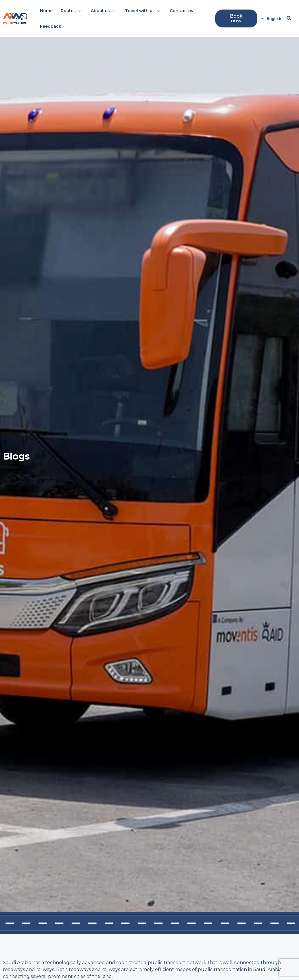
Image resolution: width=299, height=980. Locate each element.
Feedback (51, 26)
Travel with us (142, 11)
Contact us (181, 11)
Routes (71, 11)
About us (103, 11)
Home (46, 11)
